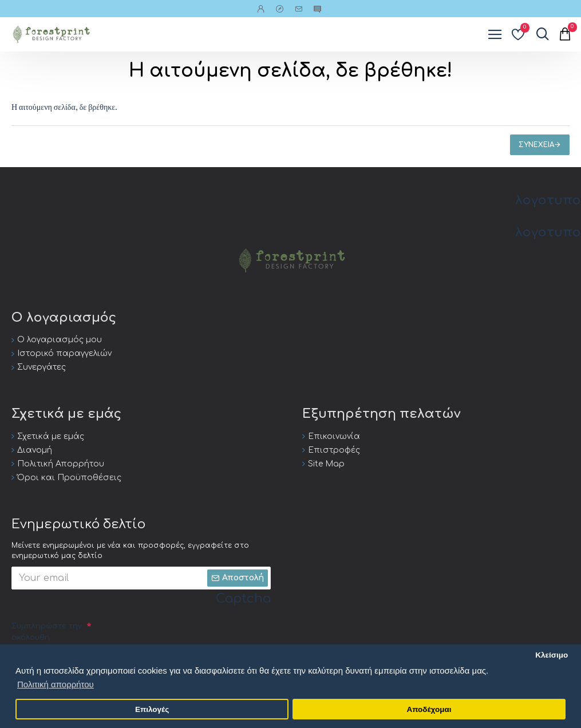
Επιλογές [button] (152, 709)
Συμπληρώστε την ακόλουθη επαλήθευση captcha (47, 643)
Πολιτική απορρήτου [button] (56, 684)
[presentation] (179, 639)
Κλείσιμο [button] (552, 655)
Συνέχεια (536, 145)
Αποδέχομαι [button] (429, 709)
